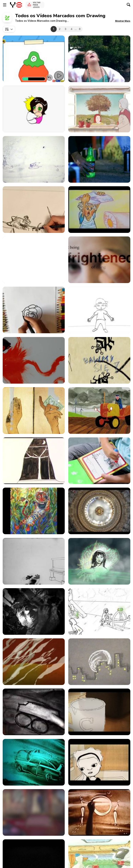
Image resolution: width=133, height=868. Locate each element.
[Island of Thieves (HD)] (34, 812)
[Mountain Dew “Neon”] (99, 159)
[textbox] (9, 29)
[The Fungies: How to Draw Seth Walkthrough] (34, 59)
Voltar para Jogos (37, 5)
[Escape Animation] (99, 611)
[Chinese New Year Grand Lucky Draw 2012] (34, 109)
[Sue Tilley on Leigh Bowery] (99, 260)
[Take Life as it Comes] (99, 411)
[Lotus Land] (34, 662)
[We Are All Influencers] (34, 511)
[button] (123, 21)
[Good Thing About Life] (99, 310)
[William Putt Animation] (34, 360)
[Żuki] (99, 360)
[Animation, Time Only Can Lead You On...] (99, 662)
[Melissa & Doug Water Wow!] (99, 461)
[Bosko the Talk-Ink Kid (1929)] (34, 561)
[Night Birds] (34, 461)
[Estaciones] (99, 109)
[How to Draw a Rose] (34, 310)
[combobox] (9, 29)
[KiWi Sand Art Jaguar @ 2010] (34, 762)
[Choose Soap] (34, 411)
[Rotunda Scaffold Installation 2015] (99, 511)
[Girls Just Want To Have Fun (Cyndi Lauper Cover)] (99, 59)
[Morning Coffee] (99, 712)
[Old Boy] (34, 260)
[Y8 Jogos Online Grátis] (16, 5)
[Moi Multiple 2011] (34, 159)
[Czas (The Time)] (99, 561)
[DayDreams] (34, 712)
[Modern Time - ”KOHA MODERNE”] (99, 210)
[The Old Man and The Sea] (34, 210)
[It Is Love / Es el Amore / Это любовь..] (99, 812)
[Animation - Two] (99, 762)
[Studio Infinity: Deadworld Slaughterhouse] (34, 611)
